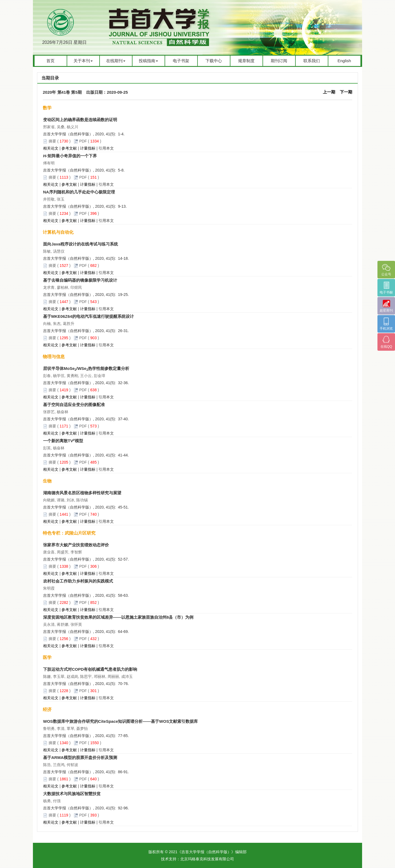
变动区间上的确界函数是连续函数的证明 (80, 120)
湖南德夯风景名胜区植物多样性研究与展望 (82, 493)
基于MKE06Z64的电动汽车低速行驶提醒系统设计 (88, 316)
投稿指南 (148, 61)
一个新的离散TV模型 (63, 441)
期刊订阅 (279, 61)
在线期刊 (116, 61)
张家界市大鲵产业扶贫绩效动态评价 (76, 545)
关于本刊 (83, 61)
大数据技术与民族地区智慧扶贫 (72, 794)
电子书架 (181, 61)
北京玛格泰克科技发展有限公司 (207, 859)
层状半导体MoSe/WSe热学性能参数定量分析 (86, 368)
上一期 (329, 92)
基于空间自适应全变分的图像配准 (74, 405)
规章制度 (246, 61)
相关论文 (51, 148)
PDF (83, 141)
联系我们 (312, 61)
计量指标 (88, 148)
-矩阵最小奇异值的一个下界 (70, 156)
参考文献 (69, 148)
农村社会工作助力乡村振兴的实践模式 (78, 581)
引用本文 (106, 148)
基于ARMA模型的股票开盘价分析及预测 (80, 757)
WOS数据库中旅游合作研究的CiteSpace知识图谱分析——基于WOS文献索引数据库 (120, 721)
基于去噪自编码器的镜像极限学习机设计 (80, 280)
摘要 (52, 141)
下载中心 (214, 61)
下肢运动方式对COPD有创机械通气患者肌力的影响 (90, 669)
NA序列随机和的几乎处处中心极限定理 (79, 192)
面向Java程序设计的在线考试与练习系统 (81, 244)
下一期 (346, 92)
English (344, 61)
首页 (50, 61)
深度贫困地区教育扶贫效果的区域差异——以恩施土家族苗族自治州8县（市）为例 (118, 617)
